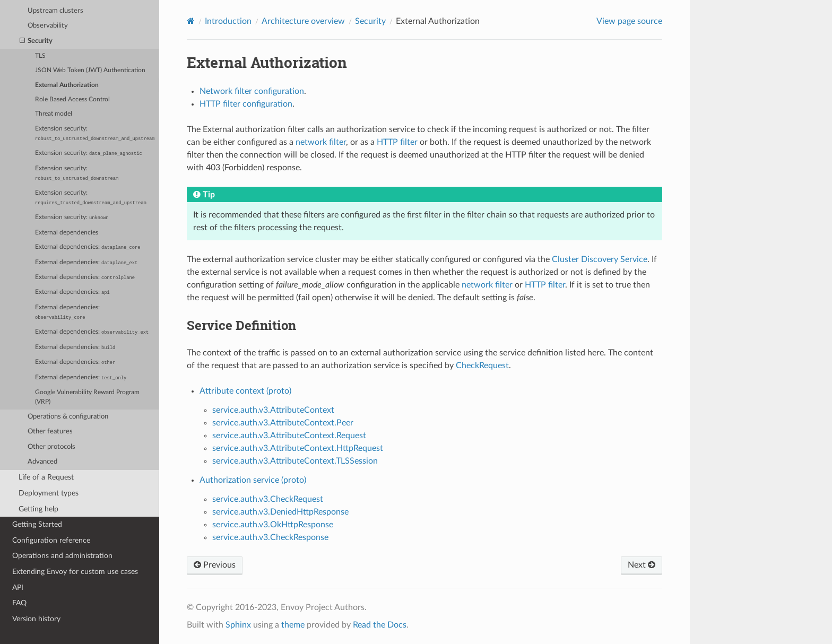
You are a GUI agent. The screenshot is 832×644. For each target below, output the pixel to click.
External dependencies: (88, 247)
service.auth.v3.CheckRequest (268, 499)
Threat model (54, 114)
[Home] (191, 21)
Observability (48, 26)
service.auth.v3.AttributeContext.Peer (283, 423)
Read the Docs (380, 625)
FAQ (19, 603)
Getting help (38, 509)
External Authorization (67, 85)
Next (642, 565)
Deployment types (49, 493)
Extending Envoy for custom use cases (75, 572)
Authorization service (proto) (253, 480)
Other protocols (51, 447)
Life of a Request (46, 477)
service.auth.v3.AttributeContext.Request (289, 436)
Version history (36, 619)
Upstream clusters (55, 11)
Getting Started (37, 524)
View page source (629, 21)
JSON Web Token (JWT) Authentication (90, 70)
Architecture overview (303, 21)
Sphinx (238, 625)
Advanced (42, 462)
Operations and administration (62, 556)
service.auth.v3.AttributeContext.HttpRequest (298, 448)
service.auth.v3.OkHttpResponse (273, 525)
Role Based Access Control (72, 99)
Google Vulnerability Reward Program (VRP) (87, 397)
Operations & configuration (68, 417)
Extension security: (95, 134)
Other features (50, 432)
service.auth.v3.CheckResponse (270, 537)
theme (293, 625)
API (18, 588)
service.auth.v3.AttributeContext (273, 410)
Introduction (228, 21)
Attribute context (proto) (245, 391)
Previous (215, 565)
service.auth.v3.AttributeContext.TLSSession (295, 461)
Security (36, 41)
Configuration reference (51, 540)
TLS (40, 56)
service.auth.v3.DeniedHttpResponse (280, 512)
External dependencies (67, 233)
